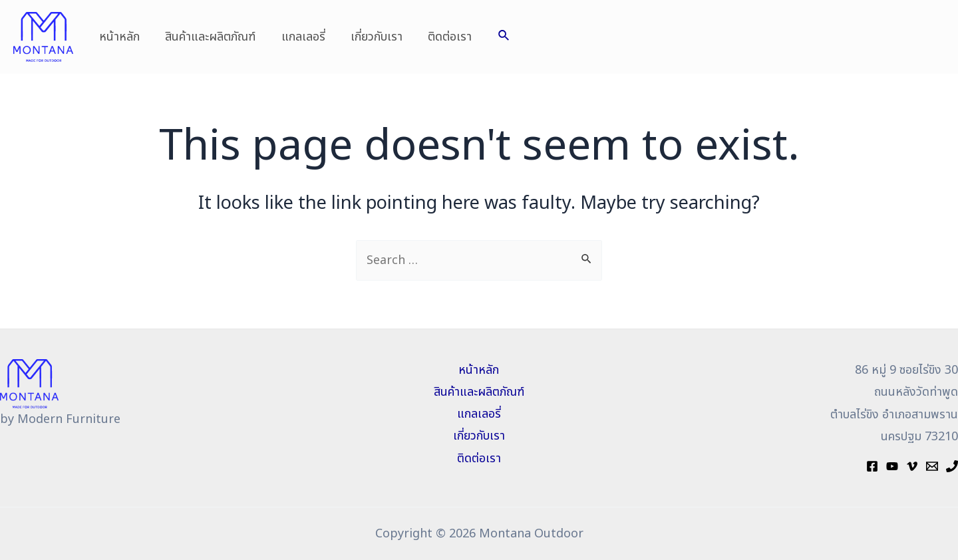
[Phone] (952, 466)
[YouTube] (892, 466)
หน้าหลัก (119, 37)
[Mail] (932, 466)
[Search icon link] (496, 37)
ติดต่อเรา (443, 37)
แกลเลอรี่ (299, 37)
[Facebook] (872, 466)
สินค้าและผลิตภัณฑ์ (208, 37)
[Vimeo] (912, 466)
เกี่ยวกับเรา (371, 37)
